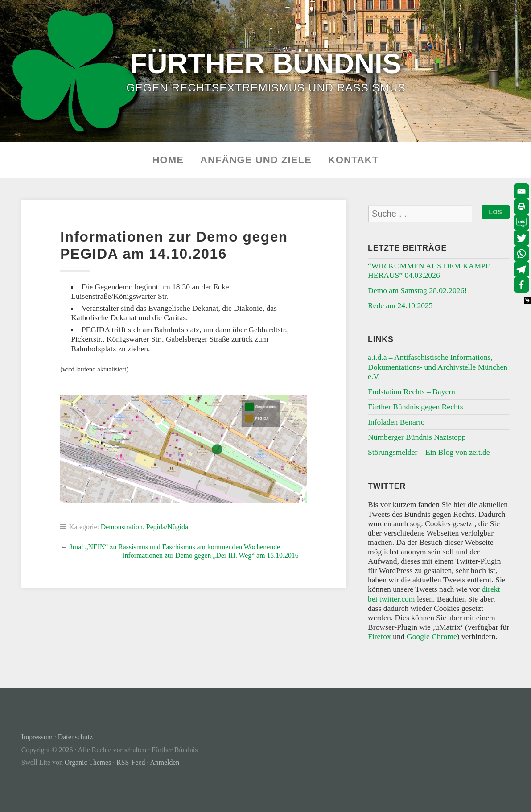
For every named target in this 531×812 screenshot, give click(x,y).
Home (168, 160)
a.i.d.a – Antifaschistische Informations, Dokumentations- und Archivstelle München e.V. (438, 367)
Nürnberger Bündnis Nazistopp (417, 437)
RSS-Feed (131, 762)
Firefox (379, 636)
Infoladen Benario (396, 422)
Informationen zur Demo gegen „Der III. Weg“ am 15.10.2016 (210, 555)
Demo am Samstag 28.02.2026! (417, 290)
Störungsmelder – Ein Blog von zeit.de (429, 452)
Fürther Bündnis (265, 63)
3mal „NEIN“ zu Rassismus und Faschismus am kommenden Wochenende (175, 547)
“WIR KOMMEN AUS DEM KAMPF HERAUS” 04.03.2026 (429, 270)
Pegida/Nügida (167, 527)
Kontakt (354, 160)
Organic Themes (88, 762)
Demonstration (122, 527)
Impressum (37, 737)
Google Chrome (432, 636)
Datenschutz (75, 737)
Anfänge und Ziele (256, 160)
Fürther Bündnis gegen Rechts (416, 407)
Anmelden (165, 762)
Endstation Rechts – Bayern (412, 392)
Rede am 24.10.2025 (400, 305)
